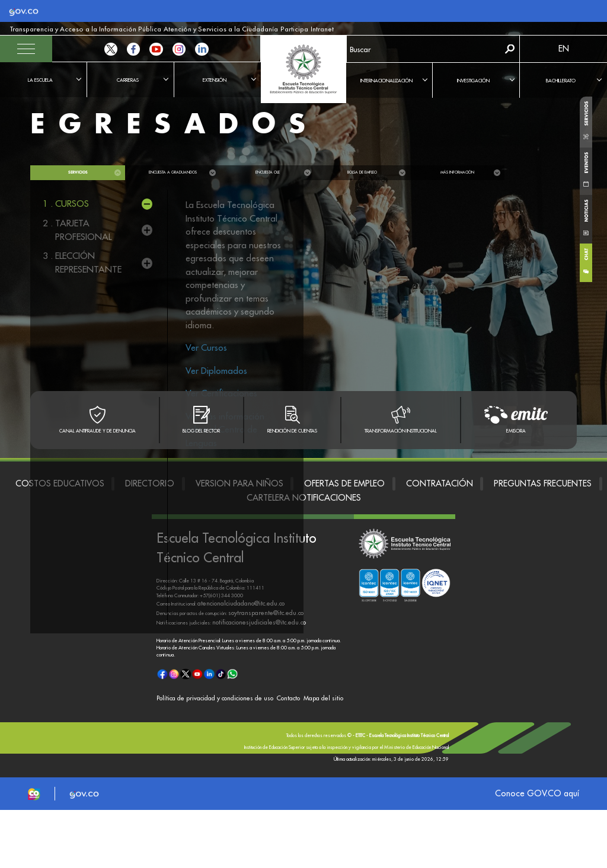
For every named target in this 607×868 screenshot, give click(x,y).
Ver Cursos (206, 347)
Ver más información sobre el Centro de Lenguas (225, 430)
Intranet (226, 30)
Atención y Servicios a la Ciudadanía (151, 30)
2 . (82, 230)
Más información (457, 172)
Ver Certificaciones (221, 393)
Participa (204, 30)
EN (563, 49)
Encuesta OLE (268, 172)
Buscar (510, 49)
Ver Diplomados (216, 371)
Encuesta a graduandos (173, 172)
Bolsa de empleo (362, 172)
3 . (82, 263)
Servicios (78, 172)
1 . (66, 204)
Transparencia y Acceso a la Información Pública (59, 30)
